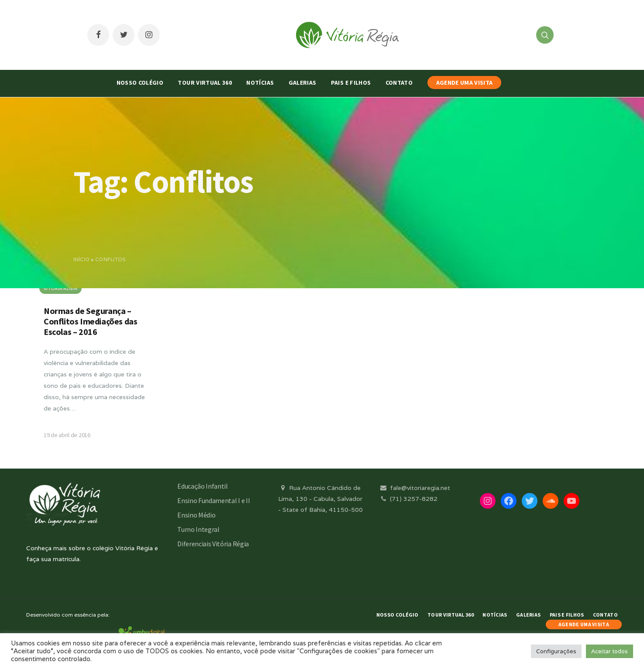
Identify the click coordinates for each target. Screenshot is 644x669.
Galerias (303, 83)
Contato (399, 83)
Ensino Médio (196, 515)
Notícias (260, 83)
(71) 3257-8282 (408, 499)
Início (82, 259)
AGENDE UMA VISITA (465, 83)
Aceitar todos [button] (610, 651)
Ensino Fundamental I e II (214, 500)
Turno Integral (198, 529)
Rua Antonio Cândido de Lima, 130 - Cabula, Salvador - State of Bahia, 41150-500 (320, 499)
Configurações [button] (556, 651)
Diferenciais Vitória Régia (213, 544)
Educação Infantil (203, 486)
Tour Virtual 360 (205, 83)
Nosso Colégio (140, 83)
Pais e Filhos (351, 83)
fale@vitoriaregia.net (415, 488)
